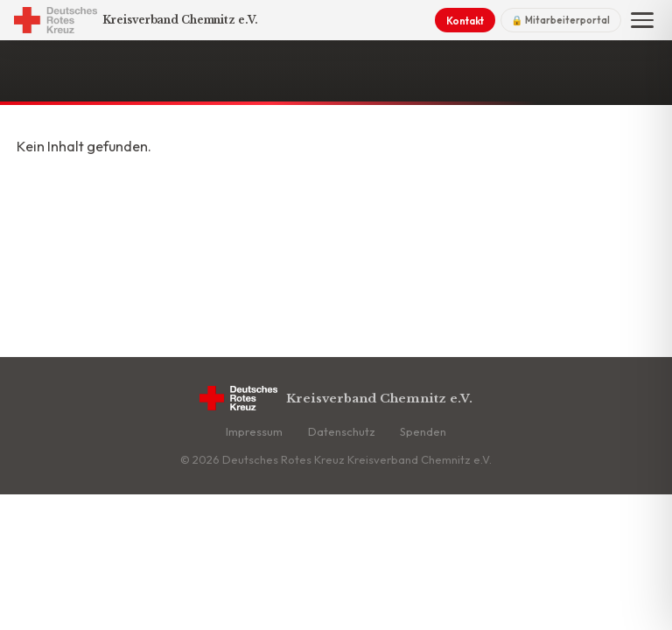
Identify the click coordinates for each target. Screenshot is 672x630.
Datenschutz (342, 431)
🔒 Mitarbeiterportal (560, 20)
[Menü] (642, 20)
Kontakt (465, 21)
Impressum (254, 431)
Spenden (423, 431)
